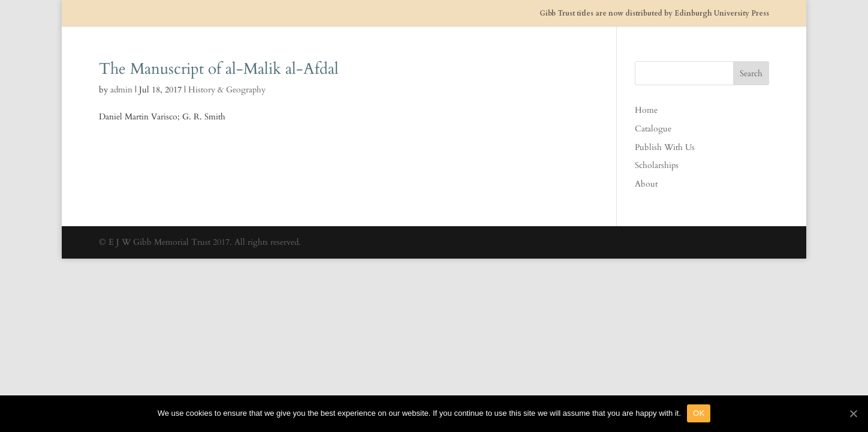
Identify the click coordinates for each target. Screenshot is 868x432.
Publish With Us (665, 147)
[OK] (853, 413)
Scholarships (657, 165)
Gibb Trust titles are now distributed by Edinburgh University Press (654, 13)
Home (646, 110)
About (646, 184)
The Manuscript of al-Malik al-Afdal (219, 69)
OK (699, 413)
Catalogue (653, 129)
